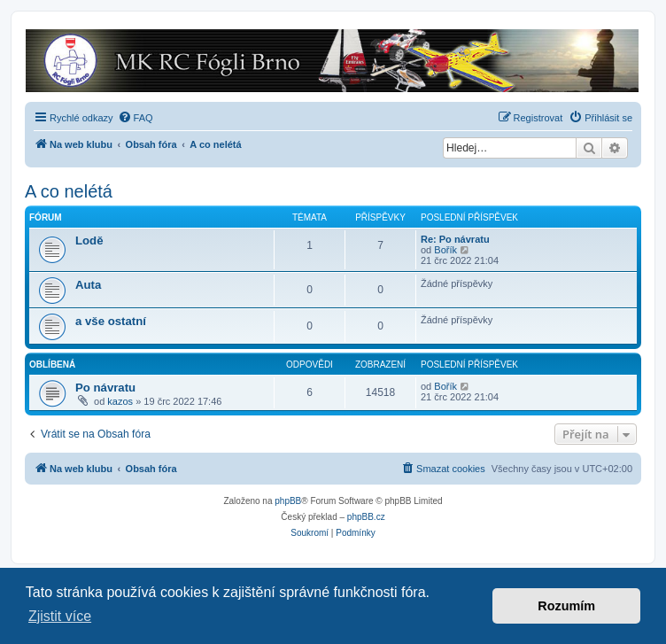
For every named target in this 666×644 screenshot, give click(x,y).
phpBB (288, 501)
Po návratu (105, 388)
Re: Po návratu (455, 239)
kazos (120, 401)
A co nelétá (69, 191)
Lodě (89, 241)
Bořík (445, 250)
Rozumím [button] (566, 606)
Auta (88, 285)
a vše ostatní (111, 321)
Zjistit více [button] (60, 616)
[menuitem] (136, 118)
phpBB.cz (366, 517)
